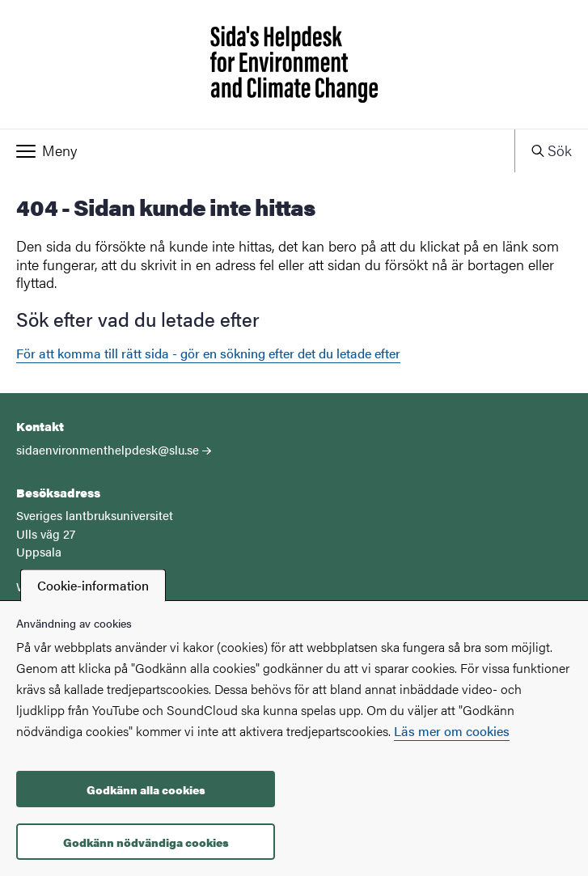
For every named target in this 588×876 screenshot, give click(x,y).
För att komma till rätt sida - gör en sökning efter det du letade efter (208, 353)
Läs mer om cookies (452, 731)
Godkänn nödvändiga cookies (146, 842)
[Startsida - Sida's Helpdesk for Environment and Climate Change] (294, 64)
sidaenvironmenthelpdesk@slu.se (108, 449)
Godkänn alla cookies (146, 789)
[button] (257, 150)
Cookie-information (93, 585)
